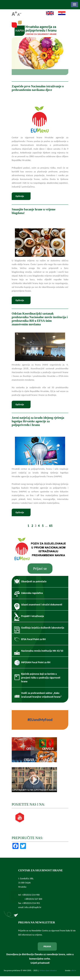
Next (64, 57)
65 (51, 526)
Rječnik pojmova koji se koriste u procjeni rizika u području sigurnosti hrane (41, 678)
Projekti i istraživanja (33, 616)
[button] (75, 5)
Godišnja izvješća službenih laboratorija (43, 628)
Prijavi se (40, 568)
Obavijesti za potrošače (34, 581)
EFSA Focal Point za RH (33, 639)
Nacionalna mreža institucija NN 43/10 (42, 651)
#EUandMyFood (40, 720)
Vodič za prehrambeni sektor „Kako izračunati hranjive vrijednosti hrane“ (41, 695)
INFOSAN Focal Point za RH (36, 662)
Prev (16, 57)
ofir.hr (74, 970)
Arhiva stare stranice (48, 970)
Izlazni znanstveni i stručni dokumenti (42, 605)
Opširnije (20, 196)
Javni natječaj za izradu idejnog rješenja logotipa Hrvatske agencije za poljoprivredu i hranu (38, 421)
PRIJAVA (47, 946)
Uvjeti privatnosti (40, 963)
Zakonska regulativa (32, 593)
